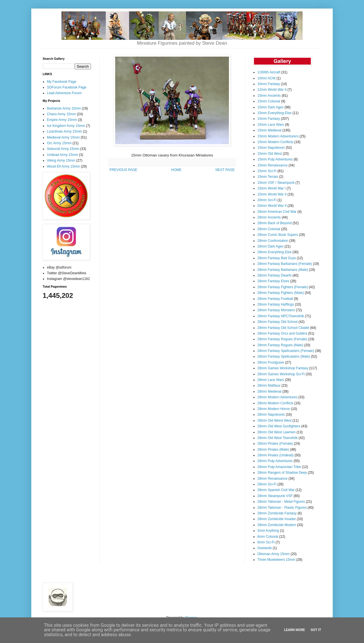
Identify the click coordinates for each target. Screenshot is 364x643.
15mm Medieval (269, 130)
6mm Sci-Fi (266, 542)
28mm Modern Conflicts (275, 403)
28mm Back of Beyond (275, 223)
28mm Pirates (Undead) (275, 455)
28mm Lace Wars (271, 380)
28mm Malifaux (269, 386)
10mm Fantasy (269, 84)
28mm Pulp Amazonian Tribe (279, 467)
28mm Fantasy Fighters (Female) (283, 287)
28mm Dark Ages (270, 246)
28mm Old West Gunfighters (279, 426)
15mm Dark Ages (270, 107)
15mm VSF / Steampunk (276, 183)
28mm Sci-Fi (267, 484)
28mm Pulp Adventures (275, 461)
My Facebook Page (62, 82)
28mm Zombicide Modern (277, 525)
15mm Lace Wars (271, 125)
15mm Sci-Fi (267, 171)
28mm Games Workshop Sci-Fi (281, 374)
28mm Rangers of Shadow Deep (282, 473)
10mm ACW (266, 78)
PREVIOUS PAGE (123, 170)
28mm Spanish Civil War (276, 490)
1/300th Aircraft (269, 72)
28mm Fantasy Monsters (276, 310)
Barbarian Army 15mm (64, 108)
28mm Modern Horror (274, 409)
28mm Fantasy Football (275, 299)
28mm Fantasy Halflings (276, 304)
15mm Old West (270, 154)
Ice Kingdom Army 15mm (66, 126)
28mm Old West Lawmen (277, 432)
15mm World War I (271, 188)
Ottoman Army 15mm (273, 554)
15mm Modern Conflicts (275, 142)
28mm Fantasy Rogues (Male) (280, 345)
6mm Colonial (268, 537)
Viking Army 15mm (61, 160)
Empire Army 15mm (62, 120)
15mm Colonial (269, 101)
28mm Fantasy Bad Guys (277, 258)
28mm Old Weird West (274, 421)
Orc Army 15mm (59, 143)
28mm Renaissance (272, 479)
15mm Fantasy (269, 119)
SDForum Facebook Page (67, 87)
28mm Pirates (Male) (273, 450)
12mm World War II (272, 90)
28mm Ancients (269, 217)
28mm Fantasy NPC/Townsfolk (281, 316)
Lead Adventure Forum (64, 93)
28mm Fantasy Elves (273, 281)
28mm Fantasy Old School (277, 322)
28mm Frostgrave (271, 362)
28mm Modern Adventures (277, 397)
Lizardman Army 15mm (64, 131)
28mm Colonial (269, 229)
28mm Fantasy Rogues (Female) (282, 339)
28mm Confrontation (273, 241)
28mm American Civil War (277, 212)
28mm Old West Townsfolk (278, 438)
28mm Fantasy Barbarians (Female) (285, 264)
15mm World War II (272, 194)
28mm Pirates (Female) (275, 444)
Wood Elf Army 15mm (63, 166)
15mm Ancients (269, 96)
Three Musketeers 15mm (276, 560)
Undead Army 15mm (62, 155)
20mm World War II (272, 206)
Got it (316, 630)
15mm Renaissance (272, 165)
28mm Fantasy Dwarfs (274, 275)
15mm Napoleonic (271, 148)
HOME (176, 170)
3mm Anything (268, 531)
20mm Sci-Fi (267, 200)
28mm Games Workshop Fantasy (283, 368)
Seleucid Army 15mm (63, 149)
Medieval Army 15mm (63, 137)
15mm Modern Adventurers (278, 136)
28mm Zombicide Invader (277, 519)
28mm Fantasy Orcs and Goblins (282, 333)
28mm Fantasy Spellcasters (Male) (284, 356)
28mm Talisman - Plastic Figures (282, 508)
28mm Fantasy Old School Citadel (283, 328)
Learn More (295, 630)
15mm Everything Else (274, 113)
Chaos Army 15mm (61, 114)
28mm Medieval (269, 391)
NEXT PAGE (225, 170)
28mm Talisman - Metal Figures (281, 502)
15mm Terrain (268, 177)
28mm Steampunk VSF (275, 496)
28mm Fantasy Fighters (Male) (281, 293)
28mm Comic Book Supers (278, 235)
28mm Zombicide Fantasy (277, 513)
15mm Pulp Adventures (275, 159)
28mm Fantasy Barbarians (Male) (283, 270)
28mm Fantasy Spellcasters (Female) (286, 351)
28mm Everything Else (274, 252)
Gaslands (265, 548)
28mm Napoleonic (271, 415)
